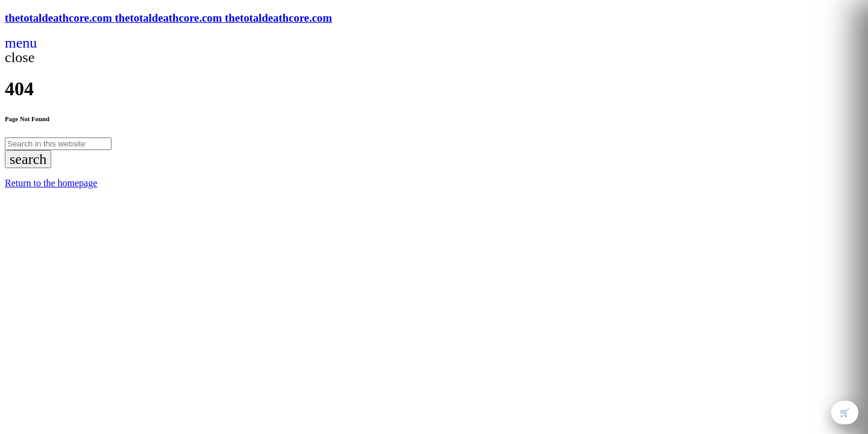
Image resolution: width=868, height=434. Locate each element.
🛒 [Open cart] (845, 413)
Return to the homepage (51, 183)
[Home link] (168, 18)
